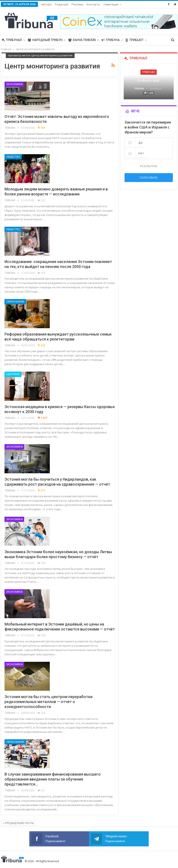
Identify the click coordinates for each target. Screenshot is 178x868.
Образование (15, 302)
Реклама (77, 4)
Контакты (93, 4)
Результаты (149, 166)
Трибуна (111, 40)
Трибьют (134, 40)
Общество (13, 157)
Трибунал (12, 40)
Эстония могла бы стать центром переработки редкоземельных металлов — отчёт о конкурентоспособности (48, 702)
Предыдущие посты (18, 823)
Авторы (46, 4)
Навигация (111, 4)
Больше (156, 40)
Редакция (62, 4)
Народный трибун (45, 40)
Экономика (14, 84)
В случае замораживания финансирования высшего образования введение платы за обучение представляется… (53, 779)
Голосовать (149, 177)
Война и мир (149, 81)
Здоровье (13, 374)
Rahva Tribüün (82, 40)
